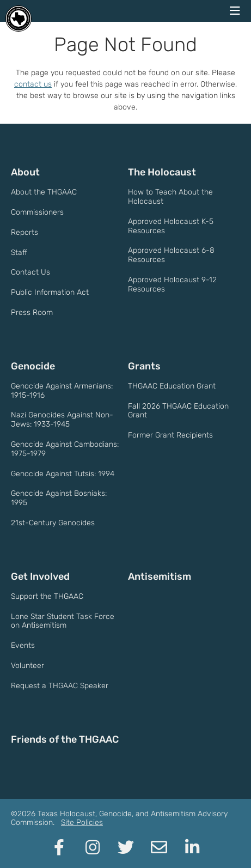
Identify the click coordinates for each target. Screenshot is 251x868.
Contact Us (30, 272)
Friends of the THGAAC (65, 739)
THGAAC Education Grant (172, 386)
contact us (33, 84)
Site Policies (82, 823)
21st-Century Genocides (53, 523)
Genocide (33, 366)
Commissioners (37, 212)
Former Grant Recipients (170, 435)
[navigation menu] (235, 11)
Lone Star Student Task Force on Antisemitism (63, 621)
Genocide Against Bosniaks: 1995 (59, 498)
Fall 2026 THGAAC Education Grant (178, 411)
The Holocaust (162, 172)
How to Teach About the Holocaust (170, 197)
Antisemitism (160, 576)
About (25, 172)
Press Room (32, 312)
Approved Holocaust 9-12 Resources (172, 284)
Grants (144, 366)
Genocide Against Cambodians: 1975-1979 (65, 449)
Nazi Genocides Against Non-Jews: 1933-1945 (62, 420)
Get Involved (40, 576)
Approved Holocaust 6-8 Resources (171, 255)
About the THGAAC (44, 192)
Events (23, 645)
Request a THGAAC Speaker (60, 686)
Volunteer (27, 666)
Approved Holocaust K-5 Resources (171, 226)
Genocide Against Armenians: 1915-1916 (62, 391)
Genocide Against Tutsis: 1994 (63, 474)
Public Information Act (50, 292)
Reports (25, 232)
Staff (19, 253)
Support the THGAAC (47, 596)
